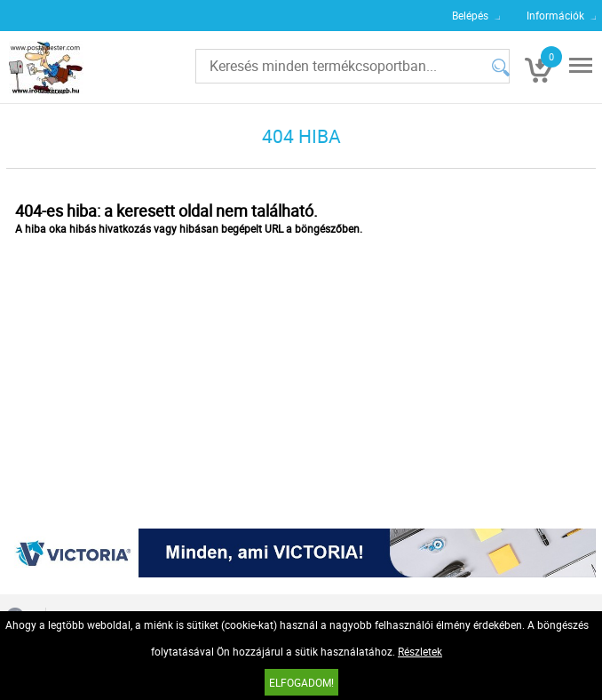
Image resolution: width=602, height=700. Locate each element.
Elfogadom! (301, 682)
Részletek (420, 651)
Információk (555, 15)
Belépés (470, 15)
